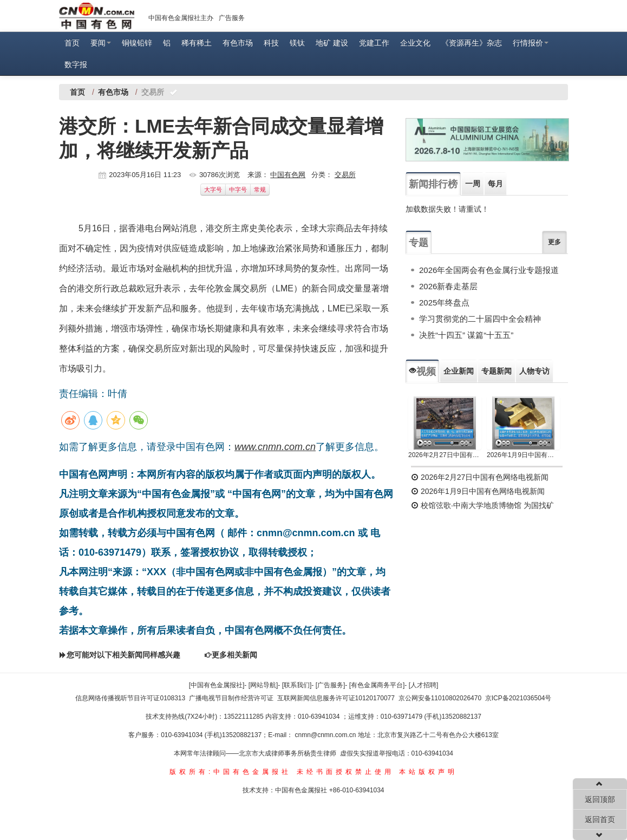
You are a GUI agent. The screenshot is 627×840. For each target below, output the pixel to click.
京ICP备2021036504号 (518, 698)
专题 (419, 243)
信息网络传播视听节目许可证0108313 (130, 698)
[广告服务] (331, 685)
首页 (72, 43)
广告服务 (232, 18)
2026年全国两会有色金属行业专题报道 (489, 270)
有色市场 (238, 43)
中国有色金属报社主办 (181, 18)
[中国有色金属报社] (217, 685)
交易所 (345, 175)
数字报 (76, 64)
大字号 (213, 190)
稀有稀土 (197, 43)
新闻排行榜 (433, 184)
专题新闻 (497, 371)
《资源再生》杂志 (472, 43)
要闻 (101, 43)
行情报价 (531, 43)
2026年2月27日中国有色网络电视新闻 (445, 455)
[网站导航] (263, 685)
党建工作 (374, 43)
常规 (260, 190)
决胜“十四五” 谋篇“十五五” (466, 335)
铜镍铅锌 (137, 43)
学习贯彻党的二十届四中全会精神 (480, 319)
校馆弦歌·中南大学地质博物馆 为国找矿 (482, 505)
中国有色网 (288, 175)
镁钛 (297, 43)
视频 (422, 372)
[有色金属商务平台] (377, 685)
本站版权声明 (428, 772)
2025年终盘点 (444, 302)
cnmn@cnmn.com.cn (326, 735)
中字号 (238, 190)
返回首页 (600, 819)
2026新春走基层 (448, 286)
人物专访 (534, 371)
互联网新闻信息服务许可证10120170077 (336, 698)
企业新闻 (459, 371)
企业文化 (415, 43)
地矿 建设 (332, 43)
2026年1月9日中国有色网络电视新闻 (523, 455)
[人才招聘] (424, 685)
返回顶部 (600, 799)
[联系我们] (297, 685)
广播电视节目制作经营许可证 (231, 698)
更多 (554, 242)
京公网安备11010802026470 (440, 698)
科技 (271, 43)
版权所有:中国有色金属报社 (230, 772)
